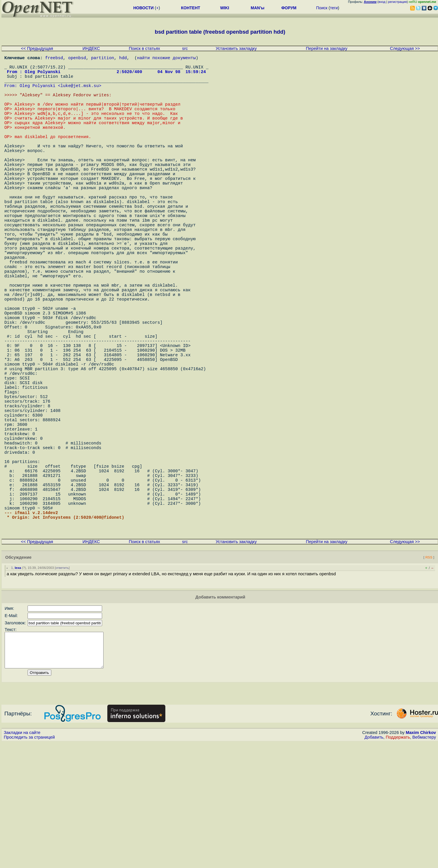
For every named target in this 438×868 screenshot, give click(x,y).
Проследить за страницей (29, 862)
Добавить (374, 862)
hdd (123, 59)
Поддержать (398, 862)
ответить (62, 686)
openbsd (77, 59)
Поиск (322, 8)
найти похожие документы (166, 59)
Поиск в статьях (144, 48)
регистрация (398, 2)
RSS (429, 676)
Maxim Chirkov (421, 858)
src (185, 48)
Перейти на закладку (327, 48)
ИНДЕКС (91, 48)
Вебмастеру (424, 862)
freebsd (54, 59)
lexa (18, 686)
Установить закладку (236, 48)
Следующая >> (405, 48)
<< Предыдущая (37, 48)
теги (334, 8)
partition (103, 59)
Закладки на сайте (22, 858)
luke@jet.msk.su (79, 93)
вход (382, 2)
